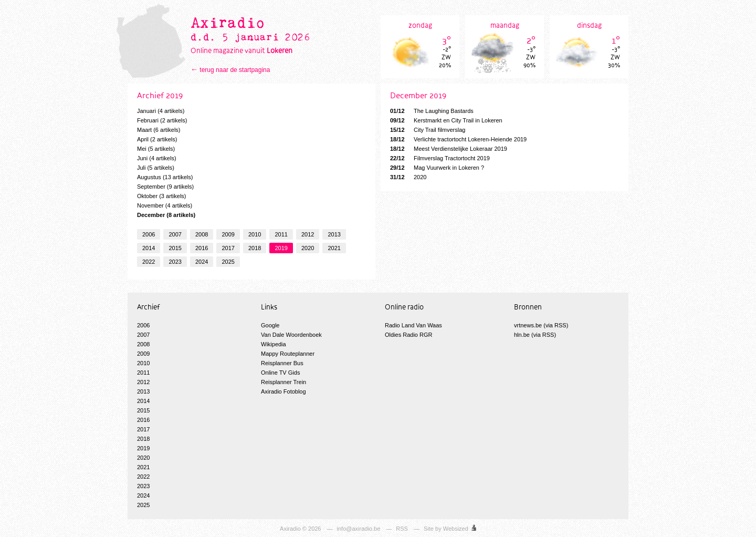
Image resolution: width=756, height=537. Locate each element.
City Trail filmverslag (428, 130)
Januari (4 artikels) (161, 111)
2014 (149, 248)
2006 (149, 234)
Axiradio (290, 529)
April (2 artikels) (157, 139)
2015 (175, 248)
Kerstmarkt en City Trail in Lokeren (446, 120)
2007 (175, 234)
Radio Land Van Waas (413, 325)
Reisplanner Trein (283, 382)
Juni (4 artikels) (157, 158)
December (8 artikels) (166, 215)
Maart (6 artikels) (159, 130)
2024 (202, 262)
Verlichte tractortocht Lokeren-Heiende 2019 (458, 139)
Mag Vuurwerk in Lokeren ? (437, 168)
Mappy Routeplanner (288, 354)
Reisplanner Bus (282, 363)
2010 (255, 234)
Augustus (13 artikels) (165, 177)
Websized (456, 529)
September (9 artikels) (165, 187)
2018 (255, 248)
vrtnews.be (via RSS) (541, 325)
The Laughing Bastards (432, 111)
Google (270, 325)
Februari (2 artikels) (162, 120)
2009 (228, 234)
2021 (334, 248)
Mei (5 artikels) (156, 149)
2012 (308, 234)
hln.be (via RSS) (535, 335)
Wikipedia (274, 344)
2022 (149, 262)
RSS (402, 529)
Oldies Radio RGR (408, 335)
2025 (228, 262)
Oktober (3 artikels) (162, 196)
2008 (202, 234)
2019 (281, 248)
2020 (308, 248)
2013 (334, 234)
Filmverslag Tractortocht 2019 (440, 158)
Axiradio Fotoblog (283, 391)
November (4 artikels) (165, 205)
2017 (228, 248)
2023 (175, 262)
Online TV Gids (280, 373)
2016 (202, 248)
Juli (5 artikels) (156, 168)
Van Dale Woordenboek (291, 335)
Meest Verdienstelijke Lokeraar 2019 (449, 149)
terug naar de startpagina (235, 70)
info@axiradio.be (359, 529)
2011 (281, 234)
